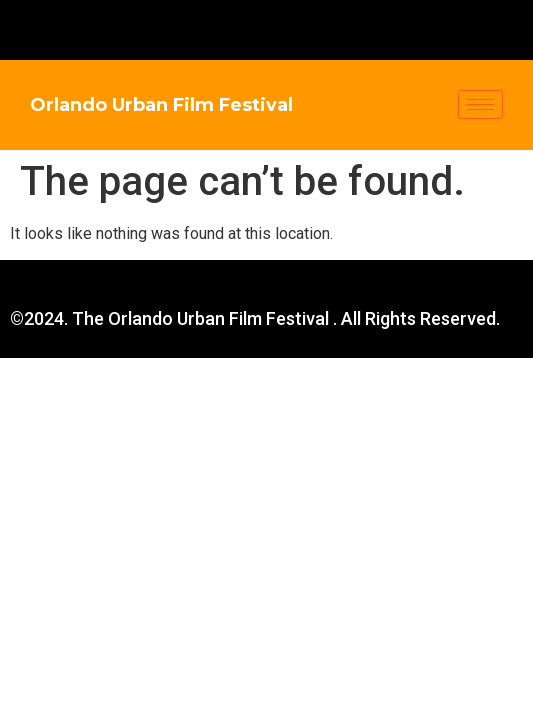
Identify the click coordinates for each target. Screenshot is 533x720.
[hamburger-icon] (480, 104)
